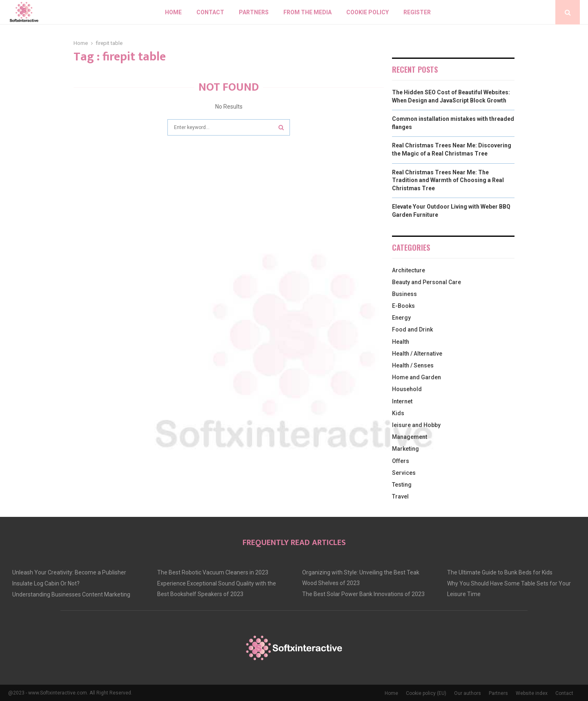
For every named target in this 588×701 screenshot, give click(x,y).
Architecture (409, 270)
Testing (402, 485)
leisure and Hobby (416, 425)
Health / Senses (413, 365)
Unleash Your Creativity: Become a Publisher (69, 572)
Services (404, 473)
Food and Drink (412, 329)
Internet (402, 401)
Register (417, 12)
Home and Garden (416, 377)
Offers (401, 461)
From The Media (307, 12)
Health (401, 342)
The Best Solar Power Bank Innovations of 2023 (363, 594)
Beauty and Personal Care (427, 282)
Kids (398, 413)
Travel (400, 496)
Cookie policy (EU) (426, 693)
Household (407, 389)
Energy (401, 318)
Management (410, 437)
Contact (210, 12)
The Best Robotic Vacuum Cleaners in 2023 (213, 572)
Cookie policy (367, 12)
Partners (254, 12)
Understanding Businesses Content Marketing (71, 594)
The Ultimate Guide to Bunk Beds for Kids (500, 572)
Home (173, 12)
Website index (532, 693)
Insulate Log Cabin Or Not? (46, 583)
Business (404, 294)
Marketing (405, 449)
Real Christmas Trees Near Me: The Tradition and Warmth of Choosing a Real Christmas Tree (448, 180)
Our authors (468, 693)
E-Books (403, 306)
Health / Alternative (417, 354)
